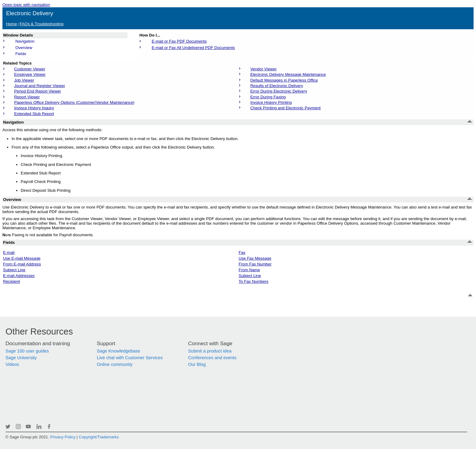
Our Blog (197, 364)
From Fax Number (255, 264)
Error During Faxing (268, 97)
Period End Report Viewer (37, 91)
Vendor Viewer (263, 69)
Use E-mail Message (22, 258)
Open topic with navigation (26, 5)
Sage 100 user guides (27, 351)
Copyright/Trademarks (99, 437)
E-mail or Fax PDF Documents (179, 41)
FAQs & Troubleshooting (41, 24)
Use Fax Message (255, 258)
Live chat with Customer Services (130, 358)
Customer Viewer (30, 69)
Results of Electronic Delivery (276, 86)
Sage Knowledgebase (119, 351)
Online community (115, 364)
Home (12, 24)
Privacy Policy (63, 437)
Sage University (21, 358)
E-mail (9, 253)
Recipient (12, 281)
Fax (242, 253)
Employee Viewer (30, 74)
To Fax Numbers (254, 281)
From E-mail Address (22, 264)
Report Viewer (27, 97)
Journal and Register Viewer (39, 86)
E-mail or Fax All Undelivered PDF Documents (193, 48)
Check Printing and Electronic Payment (285, 108)
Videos (12, 364)
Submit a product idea (210, 351)
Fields (21, 54)
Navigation (25, 41)
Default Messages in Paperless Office (284, 80)
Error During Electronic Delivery (279, 91)
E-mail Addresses (19, 276)
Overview (24, 48)
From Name (249, 270)
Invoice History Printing (271, 102)
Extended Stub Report (34, 114)
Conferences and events (212, 358)
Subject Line (14, 270)
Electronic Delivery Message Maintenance (288, 74)
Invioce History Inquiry (34, 108)
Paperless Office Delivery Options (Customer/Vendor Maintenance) (74, 102)
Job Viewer (24, 80)
